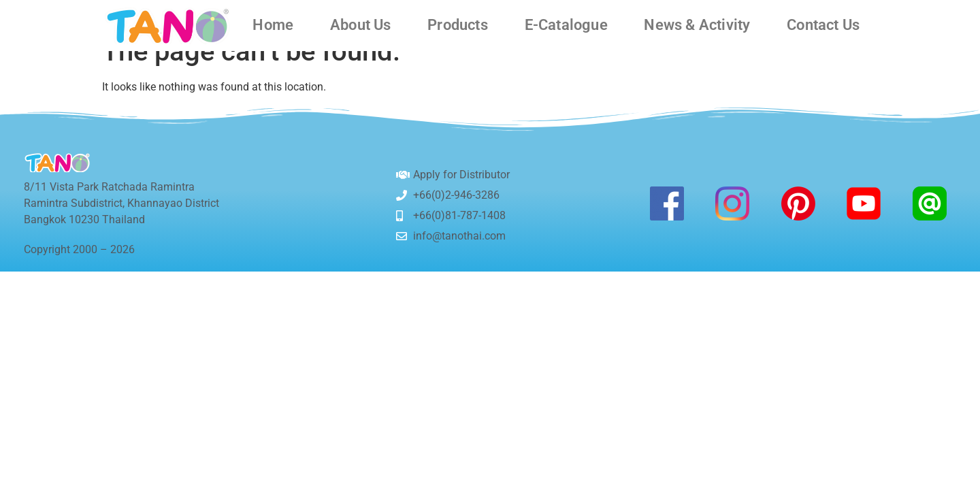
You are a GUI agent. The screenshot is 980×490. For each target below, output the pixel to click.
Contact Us (823, 26)
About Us (361, 26)
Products (458, 26)
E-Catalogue (566, 26)
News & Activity (697, 26)
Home (273, 26)
